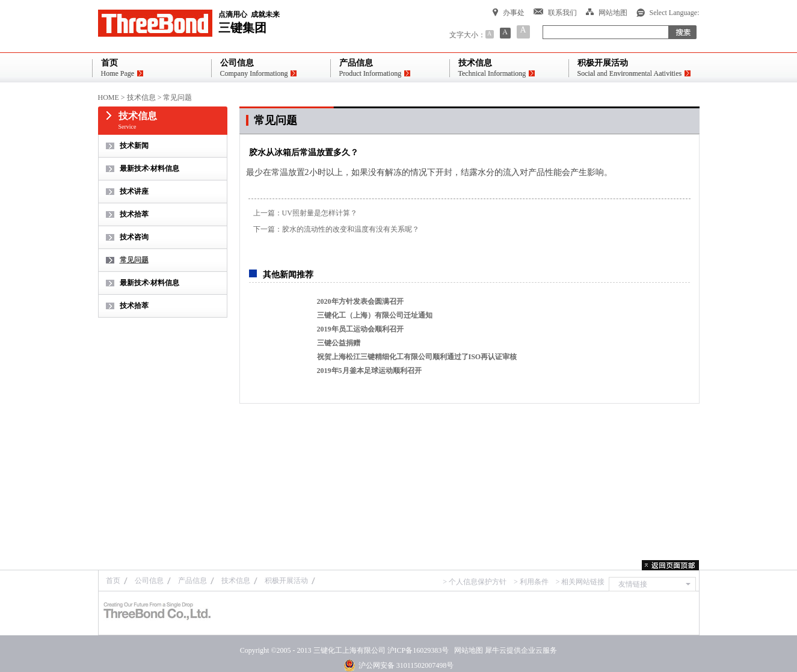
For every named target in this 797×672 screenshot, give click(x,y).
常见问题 (177, 97)
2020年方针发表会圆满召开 (360, 301)
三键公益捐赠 (339, 343)
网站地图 (467, 650)
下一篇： (336, 229)
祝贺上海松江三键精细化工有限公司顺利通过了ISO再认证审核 (417, 357)
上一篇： (305, 213)
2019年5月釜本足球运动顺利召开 (369, 371)
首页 (113, 581)
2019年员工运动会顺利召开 (360, 329)
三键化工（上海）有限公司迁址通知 (375, 315)
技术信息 (141, 97)
